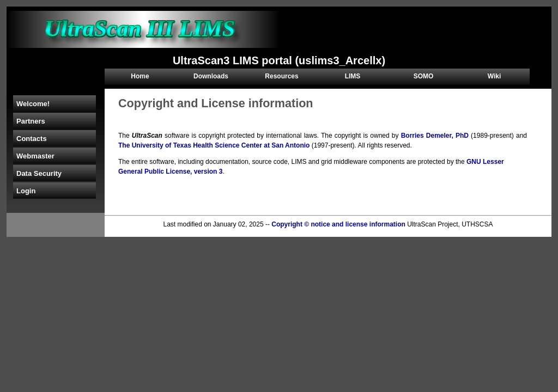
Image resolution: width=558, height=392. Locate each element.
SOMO (424, 76)
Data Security (39, 173)
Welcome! (33, 104)
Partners (31, 121)
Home (140, 76)
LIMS (353, 76)
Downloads (211, 76)
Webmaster (35, 156)
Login (26, 191)
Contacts (32, 139)
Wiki (495, 76)
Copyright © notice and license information (338, 224)
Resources (281, 76)
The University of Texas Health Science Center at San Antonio (214, 145)
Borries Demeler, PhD (435, 136)
